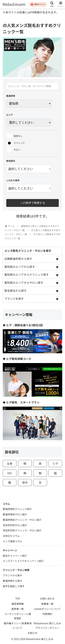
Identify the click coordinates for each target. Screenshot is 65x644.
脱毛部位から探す (15, 291)
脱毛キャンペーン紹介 (15, 556)
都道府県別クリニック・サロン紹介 (22, 520)
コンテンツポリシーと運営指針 (18, 616)
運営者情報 (18, 604)
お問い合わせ (47, 599)
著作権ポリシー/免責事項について (18, 625)
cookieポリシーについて (47, 609)
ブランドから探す (12, 575)
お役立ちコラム (11, 536)
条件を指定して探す (14, 586)
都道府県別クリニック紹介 (17, 509)
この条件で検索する (33, 203)
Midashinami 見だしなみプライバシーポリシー (47, 625)
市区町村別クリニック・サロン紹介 (22, 530)
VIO (10, 473)
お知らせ (33, 633)
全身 (10, 463)
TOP (18, 599)
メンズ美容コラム (12, 541)
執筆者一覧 (47, 604)
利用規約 (47, 614)
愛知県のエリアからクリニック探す (27, 275)
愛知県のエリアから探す (20, 267)
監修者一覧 (18, 609)
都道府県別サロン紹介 (15, 514)
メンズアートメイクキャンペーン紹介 (23, 561)
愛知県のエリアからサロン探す (24, 283)
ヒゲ (55, 463)
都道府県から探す (12, 581)
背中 (25, 482)
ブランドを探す (14, 299)
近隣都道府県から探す (18, 259)
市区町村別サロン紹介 (15, 525)
